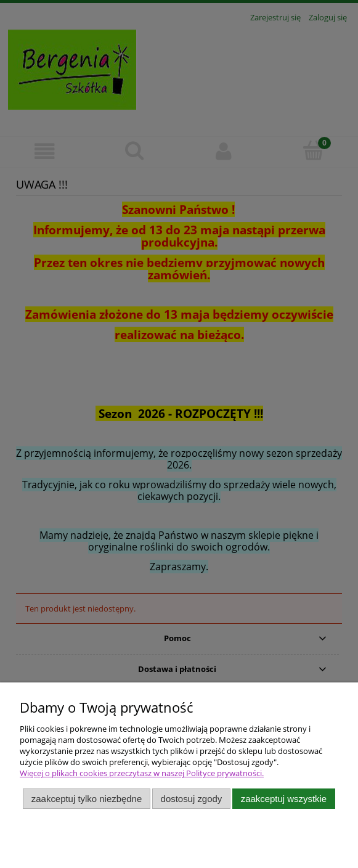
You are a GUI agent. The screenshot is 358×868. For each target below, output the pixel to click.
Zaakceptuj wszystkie (284, 799)
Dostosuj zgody (192, 799)
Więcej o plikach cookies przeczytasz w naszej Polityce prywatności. (142, 773)
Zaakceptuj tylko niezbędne (87, 799)
